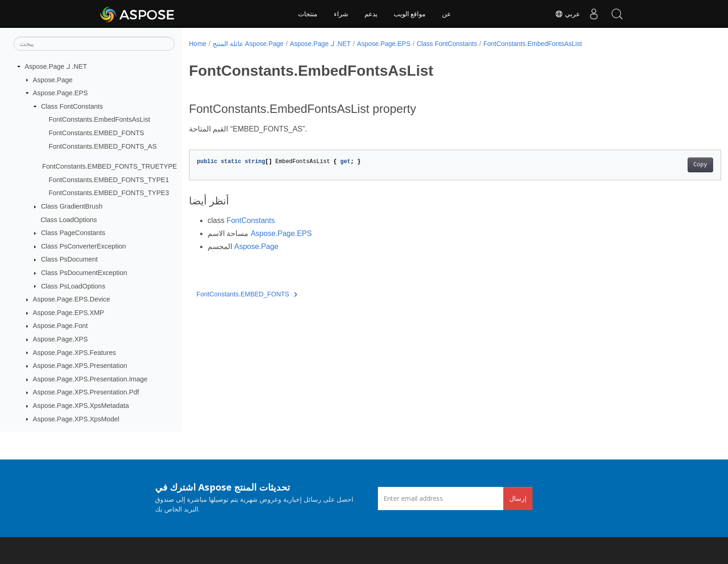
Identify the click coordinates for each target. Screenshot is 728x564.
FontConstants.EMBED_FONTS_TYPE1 (109, 180)
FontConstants (251, 220)
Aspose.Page (53, 80)
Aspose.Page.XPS (60, 339)
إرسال (518, 498)
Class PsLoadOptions (73, 286)
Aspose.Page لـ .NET (56, 66)
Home (198, 44)
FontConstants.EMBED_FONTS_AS (103, 146)
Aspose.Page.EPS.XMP (69, 313)
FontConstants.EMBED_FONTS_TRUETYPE (110, 166)
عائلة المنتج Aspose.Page (248, 44)
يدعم (371, 14)
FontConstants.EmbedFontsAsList (99, 119)
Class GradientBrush (72, 206)
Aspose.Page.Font (60, 326)
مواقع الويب (410, 14)
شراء (341, 14)
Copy (664, 165)
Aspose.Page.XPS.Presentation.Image (90, 379)
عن (446, 14)
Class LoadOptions (69, 220)
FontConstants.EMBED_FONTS (97, 133)
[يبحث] (94, 44)
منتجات (308, 14)
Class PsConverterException (83, 246)
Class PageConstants (73, 233)
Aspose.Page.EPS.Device (71, 299)
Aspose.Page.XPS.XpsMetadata (81, 406)
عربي (567, 14)
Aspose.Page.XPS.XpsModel (76, 419)
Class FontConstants (72, 106)
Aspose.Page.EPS (60, 93)
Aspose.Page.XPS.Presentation (80, 366)
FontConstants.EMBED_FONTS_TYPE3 (109, 193)
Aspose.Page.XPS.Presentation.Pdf (86, 392)
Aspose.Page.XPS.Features (75, 353)
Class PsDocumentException (84, 273)
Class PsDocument (69, 259)
